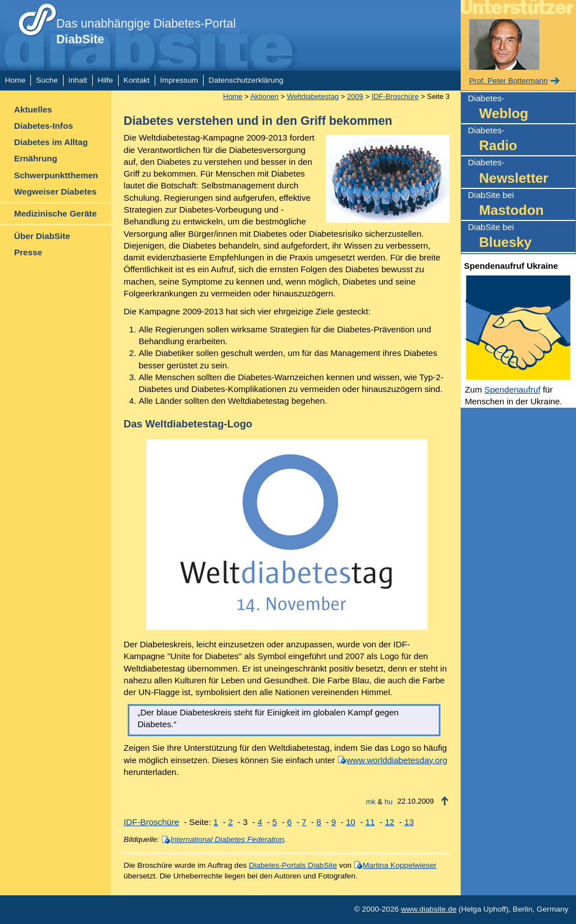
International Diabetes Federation (227, 839)
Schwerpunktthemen (56, 175)
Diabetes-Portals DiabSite (293, 865)
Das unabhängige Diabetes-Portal (146, 31)
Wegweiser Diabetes (55, 191)
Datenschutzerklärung (246, 80)
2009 (355, 96)
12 (390, 822)
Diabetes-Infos (44, 126)
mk (371, 802)
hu (389, 802)
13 (409, 822)
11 (370, 822)
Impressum (179, 80)
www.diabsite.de (429, 909)
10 (351, 822)
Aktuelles (33, 109)
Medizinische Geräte (55, 213)
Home (15, 80)
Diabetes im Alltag (51, 142)
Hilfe (105, 80)
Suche (47, 80)
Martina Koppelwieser (400, 865)
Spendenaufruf (512, 389)
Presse (28, 252)
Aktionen (264, 96)
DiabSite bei (522, 205)
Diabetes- (522, 108)
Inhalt (77, 80)
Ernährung (36, 158)
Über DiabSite (42, 236)
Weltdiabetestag (313, 96)
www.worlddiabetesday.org (397, 760)
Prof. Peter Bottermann (508, 81)
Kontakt (137, 80)
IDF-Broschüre (395, 96)
